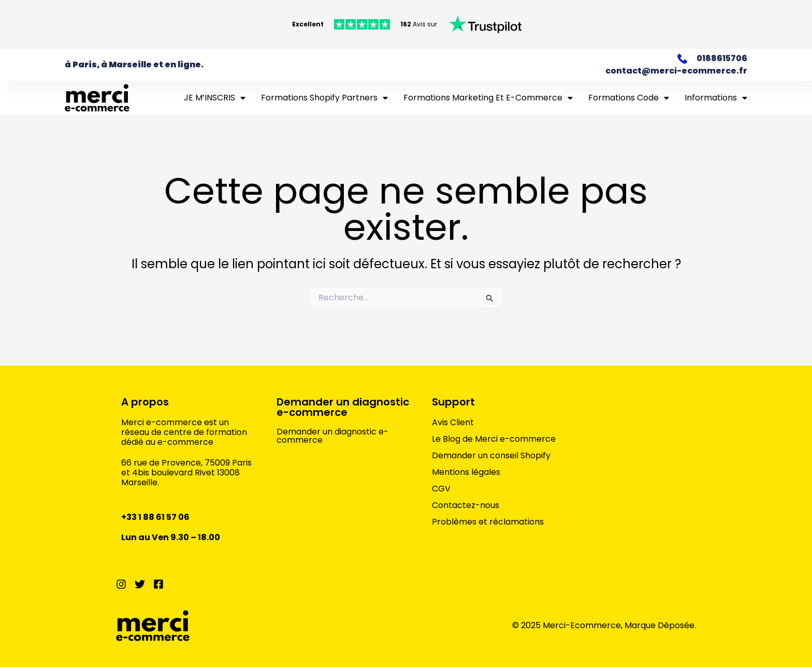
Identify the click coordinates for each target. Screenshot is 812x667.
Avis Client (453, 423)
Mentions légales (466, 472)
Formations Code (629, 98)
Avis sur (419, 24)
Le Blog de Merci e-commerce (494, 439)
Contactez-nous (466, 505)
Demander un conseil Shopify (491, 456)
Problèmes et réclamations (488, 522)
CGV (441, 489)
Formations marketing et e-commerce (488, 98)
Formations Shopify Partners (324, 98)
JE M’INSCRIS (215, 98)
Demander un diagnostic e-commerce (343, 407)
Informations (716, 98)
